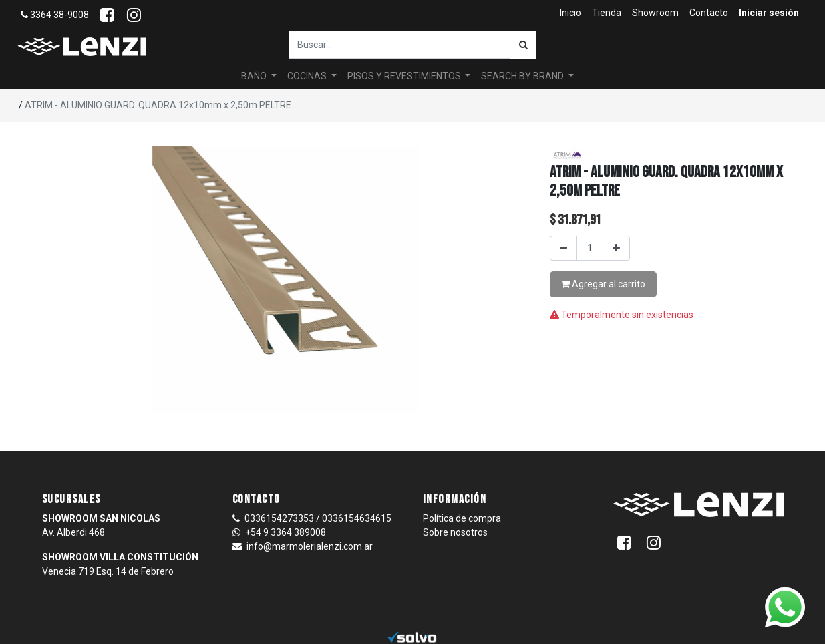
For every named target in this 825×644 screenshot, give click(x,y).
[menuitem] (570, 13)
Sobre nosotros (455, 532)
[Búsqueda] (523, 45)
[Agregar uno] (616, 248)
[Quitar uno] (563, 248)
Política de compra (462, 518)
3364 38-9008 (55, 15)
